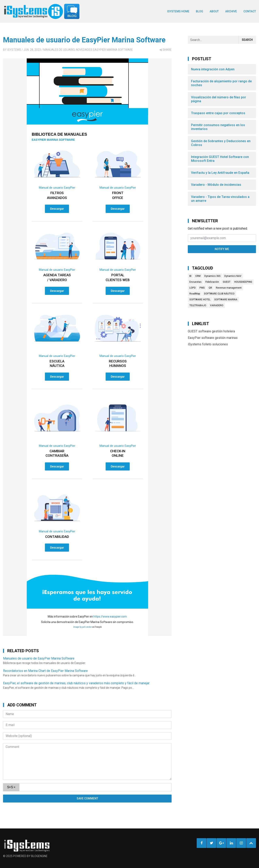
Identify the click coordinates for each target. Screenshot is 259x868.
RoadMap (195, 294)
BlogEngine (39, 856)
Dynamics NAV (233, 276)
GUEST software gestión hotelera (211, 331)
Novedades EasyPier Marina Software (104, 50)
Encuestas (195, 282)
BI (190, 276)
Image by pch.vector (82, 627)
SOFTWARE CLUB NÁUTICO (219, 294)
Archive (231, 11)
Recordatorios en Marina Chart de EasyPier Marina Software (45, 671)
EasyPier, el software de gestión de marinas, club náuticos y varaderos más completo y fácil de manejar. (76, 683)
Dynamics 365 (212, 276)
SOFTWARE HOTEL (200, 300)
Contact (250, 11)
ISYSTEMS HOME (178, 11)
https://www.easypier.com (110, 617)
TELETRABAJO (198, 305)
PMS (202, 288)
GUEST (227, 282)
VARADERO (217, 305)
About (214, 11)
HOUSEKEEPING (243, 282)
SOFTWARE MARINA (226, 300)
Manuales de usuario (59, 50)
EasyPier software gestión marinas (213, 338)
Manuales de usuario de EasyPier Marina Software (84, 40)
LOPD (193, 288)
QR (210, 288)
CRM (198, 276)
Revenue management (229, 288)
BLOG (200, 11)
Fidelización (212, 282)
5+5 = (11, 787)
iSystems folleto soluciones (208, 344)
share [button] (166, 50)
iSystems (14, 50)
